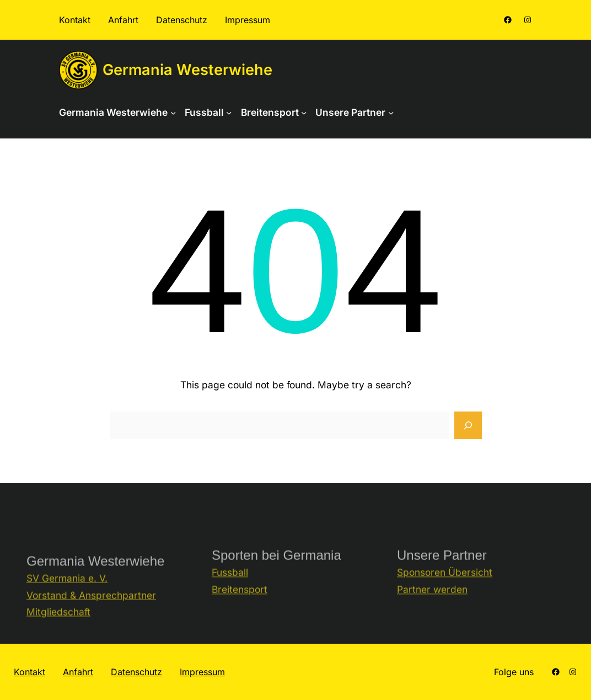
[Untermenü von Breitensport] (304, 113)
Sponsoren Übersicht (445, 584)
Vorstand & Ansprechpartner (91, 610)
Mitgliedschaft (58, 627)
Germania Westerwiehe (187, 70)
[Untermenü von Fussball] (229, 113)
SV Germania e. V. (67, 594)
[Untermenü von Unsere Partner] (391, 113)
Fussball (230, 584)
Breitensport (240, 601)
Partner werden (432, 601)
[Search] (468, 425)
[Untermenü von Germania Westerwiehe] (173, 113)
